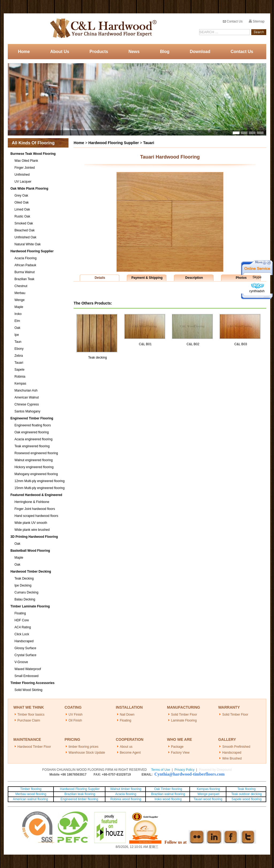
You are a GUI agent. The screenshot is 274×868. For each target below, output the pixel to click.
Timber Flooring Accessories (33, 683)
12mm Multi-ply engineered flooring (39, 481)
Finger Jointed (25, 168)
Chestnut (21, 286)
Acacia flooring (126, 794)
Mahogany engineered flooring (36, 474)
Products (99, 52)
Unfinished (22, 175)
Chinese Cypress (27, 404)
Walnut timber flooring (126, 789)
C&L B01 (145, 344)
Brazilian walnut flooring (168, 794)
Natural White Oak (28, 244)
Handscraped (24, 641)
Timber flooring (31, 789)
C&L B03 (241, 344)
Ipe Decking (23, 585)
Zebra (19, 356)
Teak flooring (246, 789)
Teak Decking (24, 578)
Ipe (17, 335)
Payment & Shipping (147, 278)
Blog (165, 52)
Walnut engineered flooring (34, 460)
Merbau (20, 293)
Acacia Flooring (26, 258)
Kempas (20, 384)
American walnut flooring (31, 799)
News (134, 52)
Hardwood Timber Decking (31, 572)
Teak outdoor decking (246, 794)
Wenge (20, 300)
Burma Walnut (25, 272)
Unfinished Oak (25, 237)
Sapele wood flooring (246, 799)
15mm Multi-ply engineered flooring (39, 488)
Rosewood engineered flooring (36, 453)
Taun (18, 342)
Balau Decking (25, 599)
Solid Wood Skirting (28, 690)
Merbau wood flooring (31, 794)
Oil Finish (75, 720)
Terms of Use (161, 770)
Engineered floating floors (33, 425)
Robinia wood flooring (126, 799)
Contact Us (233, 21)
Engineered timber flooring (79, 799)
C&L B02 (193, 344)
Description (194, 278)
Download (200, 52)
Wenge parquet (208, 794)
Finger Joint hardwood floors (35, 509)
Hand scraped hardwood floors (36, 516)
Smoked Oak (24, 223)
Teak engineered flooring (32, 446)
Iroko (18, 314)
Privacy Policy (184, 770)
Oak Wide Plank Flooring (29, 189)
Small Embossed (26, 676)
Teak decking (97, 358)
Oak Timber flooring (168, 789)
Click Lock (22, 634)
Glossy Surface (25, 648)
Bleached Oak (24, 230)
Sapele (19, 370)
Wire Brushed (232, 758)
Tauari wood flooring (208, 799)
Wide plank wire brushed (32, 530)
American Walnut (27, 397)
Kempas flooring (208, 789)
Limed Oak (22, 209)
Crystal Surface (25, 655)
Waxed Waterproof (28, 669)
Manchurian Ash (26, 390)
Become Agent (130, 753)
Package (177, 747)
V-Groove (21, 662)
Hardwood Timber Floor (34, 747)
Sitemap (257, 21)
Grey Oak (21, 196)
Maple (19, 307)
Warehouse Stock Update (87, 753)
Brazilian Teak (24, 279)
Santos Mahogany (27, 411)
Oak (17, 328)
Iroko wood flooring (168, 799)
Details (100, 278)
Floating (20, 613)
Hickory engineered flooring (34, 467)
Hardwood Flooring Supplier (32, 251)
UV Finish (75, 715)
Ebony (19, 349)
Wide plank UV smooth (31, 523)
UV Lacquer (23, 182)
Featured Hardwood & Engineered (36, 495)
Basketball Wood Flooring (30, 551)
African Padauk (25, 265)
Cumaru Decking (26, 592)
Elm (17, 321)
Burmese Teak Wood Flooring (33, 154)
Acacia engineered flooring (33, 439)
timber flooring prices (83, 747)
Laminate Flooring (184, 720)
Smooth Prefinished (236, 747)
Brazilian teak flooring (79, 794)
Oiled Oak (22, 202)
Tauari (19, 363)
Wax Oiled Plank (26, 161)
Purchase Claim (29, 720)
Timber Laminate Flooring (30, 606)
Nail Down (127, 715)
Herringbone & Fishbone (32, 502)
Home (24, 52)
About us (126, 747)
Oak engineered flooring (32, 432)
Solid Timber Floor (184, 715)
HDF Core (22, 620)
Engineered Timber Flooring (32, 418)
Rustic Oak (22, 216)
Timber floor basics (31, 715)
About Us (60, 52)
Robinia (20, 377)
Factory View (180, 753)
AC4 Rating (23, 627)
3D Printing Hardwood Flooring (34, 537)
